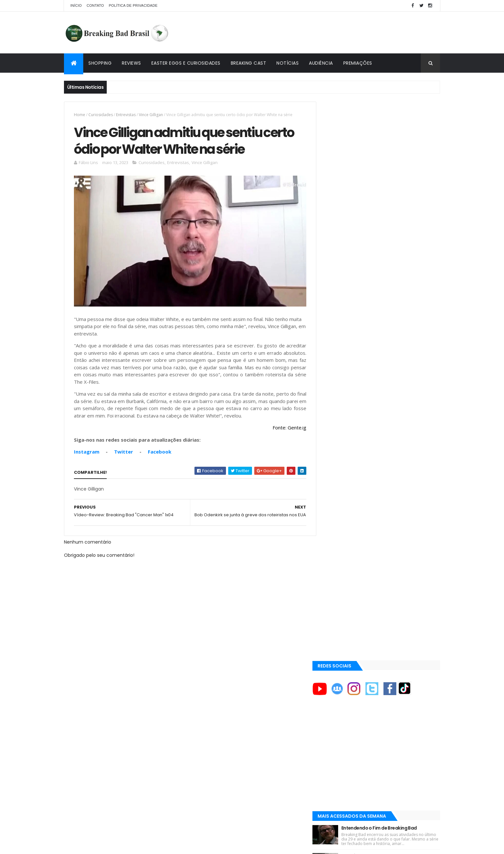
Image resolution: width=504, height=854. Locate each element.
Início (76, 5)
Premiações (358, 63)
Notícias (288, 63)
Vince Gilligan (151, 115)
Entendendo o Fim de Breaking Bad (390, 269)
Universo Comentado (350, 668)
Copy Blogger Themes (139, 845)
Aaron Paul (339, 592)
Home (80, 115)
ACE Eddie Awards (345, 538)
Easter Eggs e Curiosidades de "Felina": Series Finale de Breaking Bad (394, 337)
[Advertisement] (323, 32)
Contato (95, 5)
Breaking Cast (249, 63)
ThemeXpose (100, 845)
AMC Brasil (338, 560)
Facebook (160, 449)
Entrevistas (126, 115)
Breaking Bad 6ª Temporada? (384, 302)
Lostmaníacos (341, 661)
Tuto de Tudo (340, 684)
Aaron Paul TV (342, 614)
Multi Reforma (341, 676)
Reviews (131, 63)
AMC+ (333, 571)
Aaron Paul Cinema (346, 603)
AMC (332, 549)
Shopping (100, 63)
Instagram (87, 449)
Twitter (124, 449)
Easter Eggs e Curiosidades (186, 63)
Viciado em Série (344, 653)
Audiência (321, 63)
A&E (332, 527)
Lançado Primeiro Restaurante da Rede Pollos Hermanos (396, 372)
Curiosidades (101, 115)
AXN (332, 582)
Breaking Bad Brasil (347, 646)
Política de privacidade (133, 5)
